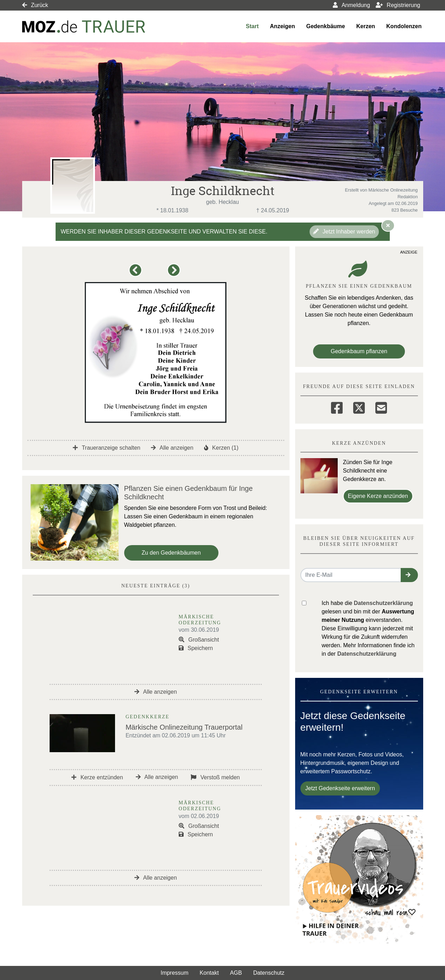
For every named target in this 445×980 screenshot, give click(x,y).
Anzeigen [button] (282, 26)
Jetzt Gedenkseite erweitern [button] (340, 788)
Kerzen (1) (221, 448)
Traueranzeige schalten (107, 448)
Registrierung (398, 5)
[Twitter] (359, 407)
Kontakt (209, 973)
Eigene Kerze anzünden (378, 496)
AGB (236, 973)
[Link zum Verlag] (84, 27)
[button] (137, 273)
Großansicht (199, 640)
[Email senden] (351, 575)
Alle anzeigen (172, 448)
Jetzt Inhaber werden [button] (344, 232)
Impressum (174, 973)
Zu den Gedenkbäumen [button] (171, 553)
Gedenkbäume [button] (325, 26)
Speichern (196, 648)
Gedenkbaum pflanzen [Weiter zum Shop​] (359, 351)
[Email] (381, 407)
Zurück (35, 5)
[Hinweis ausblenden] (388, 225)
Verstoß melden (215, 777)
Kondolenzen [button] (404, 26)
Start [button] (252, 26)
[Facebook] (337, 407)
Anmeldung (351, 5)
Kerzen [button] (366, 26)
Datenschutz (269, 973)
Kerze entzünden (97, 777)
